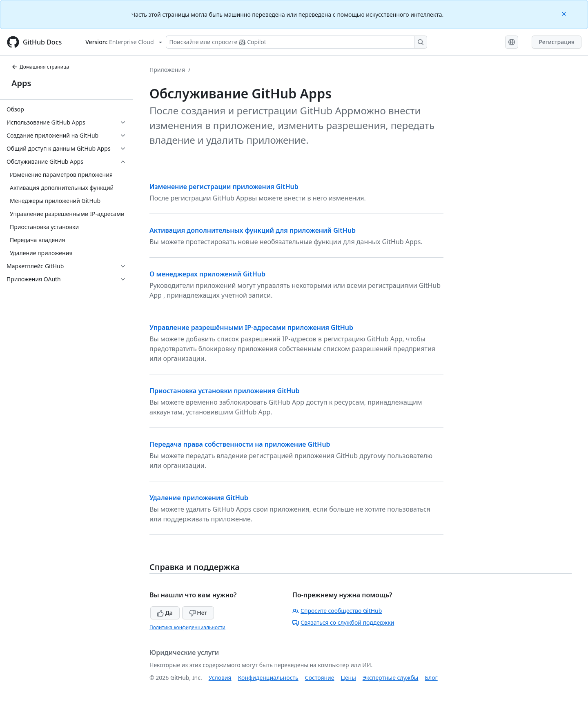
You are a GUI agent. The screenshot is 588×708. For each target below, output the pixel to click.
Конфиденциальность (268, 678)
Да (165, 613)
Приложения (167, 70)
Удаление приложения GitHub (199, 498)
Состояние (320, 678)
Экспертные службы (391, 678)
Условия (220, 678)
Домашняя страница (40, 67)
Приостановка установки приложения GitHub (225, 391)
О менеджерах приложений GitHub (207, 274)
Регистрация (557, 42)
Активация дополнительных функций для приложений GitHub (253, 230)
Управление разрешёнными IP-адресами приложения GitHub (251, 327)
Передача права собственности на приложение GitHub (240, 444)
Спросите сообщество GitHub (337, 611)
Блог (431, 678)
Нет (198, 613)
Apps (21, 83)
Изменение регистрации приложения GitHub (224, 187)
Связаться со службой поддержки (343, 622)
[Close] (565, 13)
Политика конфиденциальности (187, 627)
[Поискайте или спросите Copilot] (296, 42)
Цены (349, 678)
